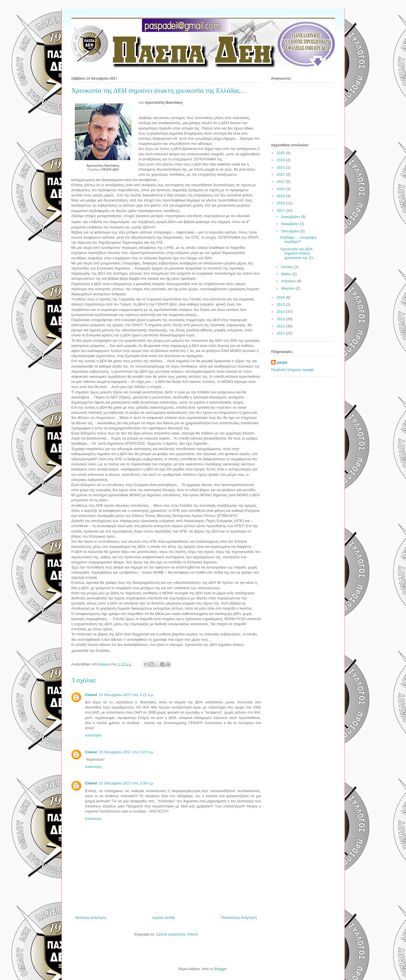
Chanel (91, 695)
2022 (281, 174)
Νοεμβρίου (290, 224)
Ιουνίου (287, 267)
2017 (281, 210)
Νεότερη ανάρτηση (91, 918)
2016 (281, 297)
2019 (281, 196)
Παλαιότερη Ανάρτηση (239, 918)
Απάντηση (93, 735)
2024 (281, 160)
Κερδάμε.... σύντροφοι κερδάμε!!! (298, 240)
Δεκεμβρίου (291, 217)
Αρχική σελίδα (164, 918)
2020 (281, 189)
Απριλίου (289, 281)
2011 (281, 333)
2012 (281, 326)
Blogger (220, 969)
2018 (281, 203)
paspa (282, 362)
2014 (281, 312)
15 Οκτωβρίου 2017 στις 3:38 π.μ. (127, 783)
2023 (281, 167)
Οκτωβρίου (291, 231)
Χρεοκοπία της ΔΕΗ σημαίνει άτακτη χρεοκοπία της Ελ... (298, 253)
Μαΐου (287, 274)
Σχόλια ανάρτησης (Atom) (177, 934)
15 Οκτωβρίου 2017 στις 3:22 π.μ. (127, 752)
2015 (281, 305)
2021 (281, 182)
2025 (281, 153)
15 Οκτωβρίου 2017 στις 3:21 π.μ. (127, 695)
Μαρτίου (288, 288)
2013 (281, 319)
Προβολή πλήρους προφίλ (293, 370)
